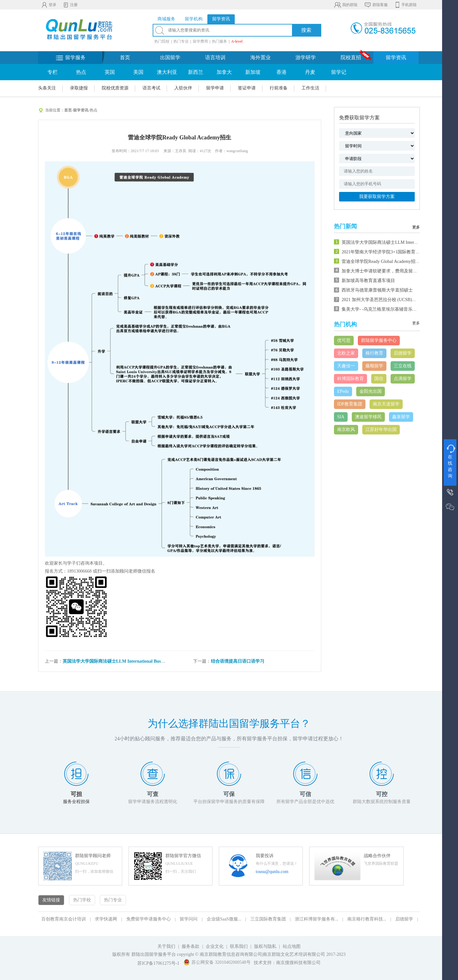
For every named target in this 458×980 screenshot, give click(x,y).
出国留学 (170, 57)
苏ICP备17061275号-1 (158, 963)
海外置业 (260, 57)
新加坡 (253, 72)
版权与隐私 (265, 946)
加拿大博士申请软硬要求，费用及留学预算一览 (388, 271)
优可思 (344, 340)
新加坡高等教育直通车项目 (368, 281)
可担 (76, 794)
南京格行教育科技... (367, 919)
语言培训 (215, 57)
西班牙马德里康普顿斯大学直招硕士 (377, 290)
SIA (341, 417)
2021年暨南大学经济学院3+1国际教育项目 (383, 252)
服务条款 (191, 946)
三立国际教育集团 (268, 919)
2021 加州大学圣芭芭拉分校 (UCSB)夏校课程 (386, 300)
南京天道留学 (386, 404)
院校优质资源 (115, 88)
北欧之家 (346, 353)
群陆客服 (376, 5)
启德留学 (403, 353)
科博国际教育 (350, 379)
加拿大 (224, 72)
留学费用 (200, 41)
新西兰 (196, 72)
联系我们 (239, 946)
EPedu (343, 391)
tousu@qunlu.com (272, 872)
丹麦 (310, 72)
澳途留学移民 (368, 417)
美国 (138, 72)
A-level (237, 41)
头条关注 (47, 88)
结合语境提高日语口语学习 (238, 661)
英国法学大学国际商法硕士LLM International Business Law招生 (126, 661)
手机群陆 (405, 5)
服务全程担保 (76, 802)
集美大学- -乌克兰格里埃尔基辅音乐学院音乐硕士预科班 (397, 309)
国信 (379, 379)
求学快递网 (106, 919)
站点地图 (292, 946)
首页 (125, 57)
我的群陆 (346, 5)
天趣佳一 (346, 366)
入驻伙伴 (183, 88)
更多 (416, 227)
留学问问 (189, 919)
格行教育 (374, 353)
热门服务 (219, 41)
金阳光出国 (371, 391)
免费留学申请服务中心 (149, 919)
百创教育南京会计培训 (64, 919)
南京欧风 (346, 430)
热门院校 (162, 41)
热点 (81, 72)
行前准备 (279, 88)
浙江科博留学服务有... (317, 919)
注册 (70, 5)
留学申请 (215, 88)
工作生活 (310, 88)
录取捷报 (79, 88)
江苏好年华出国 (381, 430)
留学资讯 (396, 57)
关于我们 (166, 946)
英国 (110, 72)
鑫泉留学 (401, 417)
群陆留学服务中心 (379, 340)
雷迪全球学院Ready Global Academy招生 (381, 261)
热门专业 (181, 41)
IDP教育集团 (350, 404)
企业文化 (215, 946)
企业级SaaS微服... (224, 919)
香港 (281, 72)
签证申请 (247, 88)
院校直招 (351, 57)
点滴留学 (403, 379)
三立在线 (403, 366)
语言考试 (151, 88)
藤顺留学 (374, 366)
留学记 (339, 72)
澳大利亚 (167, 72)
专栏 (52, 72)
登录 (49, 5)
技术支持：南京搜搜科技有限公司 (287, 963)
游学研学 (306, 57)
